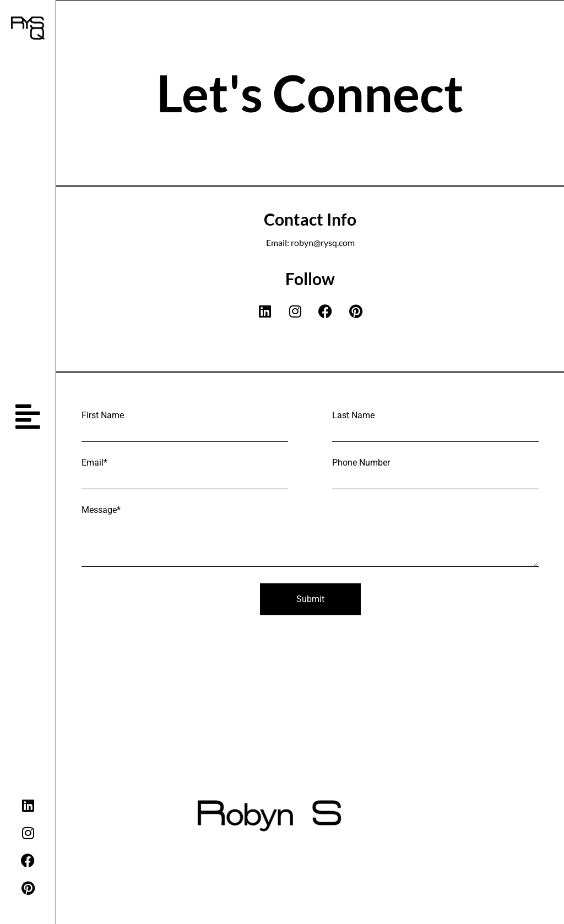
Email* (94, 463)
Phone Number (361, 463)
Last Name (353, 415)
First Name (103, 415)
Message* (101, 510)
